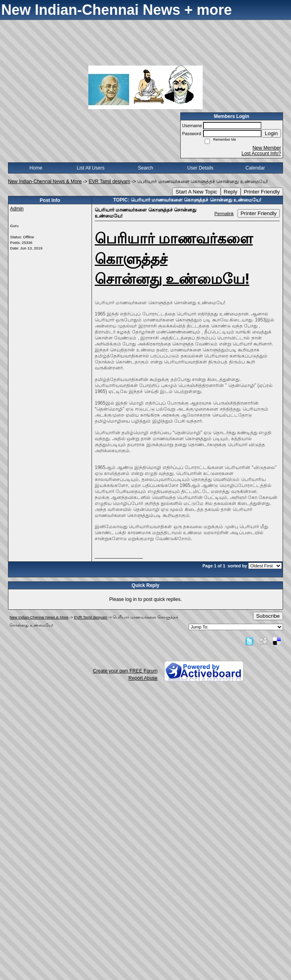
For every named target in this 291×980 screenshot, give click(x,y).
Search (145, 168)
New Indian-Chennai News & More (45, 182)
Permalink (224, 214)
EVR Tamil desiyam (110, 182)
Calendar (255, 168)
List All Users (91, 168)
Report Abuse (143, 678)
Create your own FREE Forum (125, 671)
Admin (17, 209)
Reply (231, 192)
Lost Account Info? (261, 154)
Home (36, 168)
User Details (200, 168)
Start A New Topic (196, 192)
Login (271, 133)
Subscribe (268, 616)
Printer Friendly (262, 192)
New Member (267, 148)
